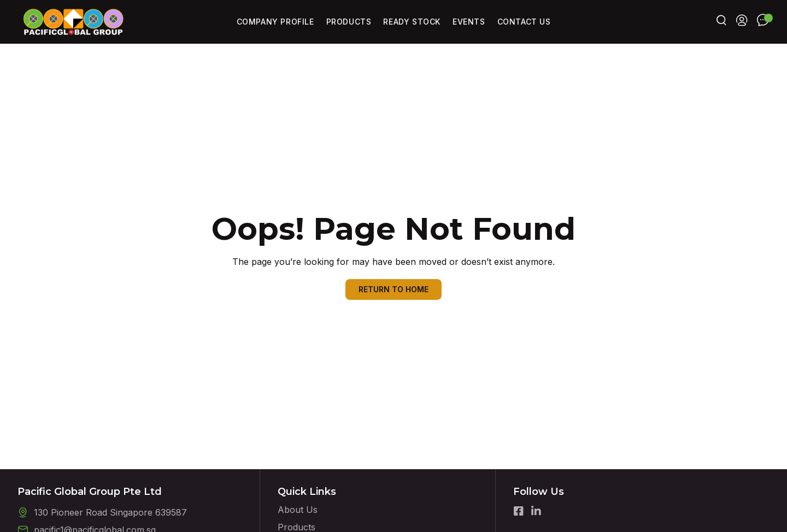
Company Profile (275, 22)
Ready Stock (412, 22)
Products (349, 22)
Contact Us (524, 22)
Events (469, 22)
